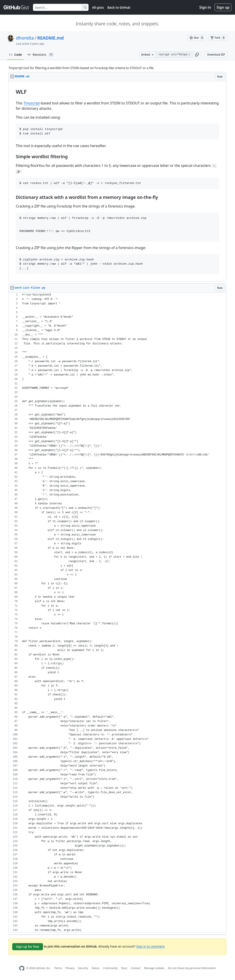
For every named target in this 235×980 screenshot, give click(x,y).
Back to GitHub (119, 7)
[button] (197, 55)
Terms (58, 968)
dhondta (25, 38)
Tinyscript (32, 103)
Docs (124, 968)
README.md (50, 38)
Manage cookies (154, 968)
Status (96, 968)
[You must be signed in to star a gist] (197, 38)
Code (15, 55)
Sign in (205, 7)
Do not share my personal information (192, 968)
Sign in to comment (150, 946)
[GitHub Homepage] (22, 968)
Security (83, 968)
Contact (136, 968)
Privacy (70, 968)
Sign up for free (28, 947)
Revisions (41, 55)
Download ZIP (216, 55)
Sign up (223, 7)
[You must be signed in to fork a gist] (218, 38)
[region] (117, 181)
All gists (98, 7)
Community (110, 968)
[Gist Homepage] (16, 7)
